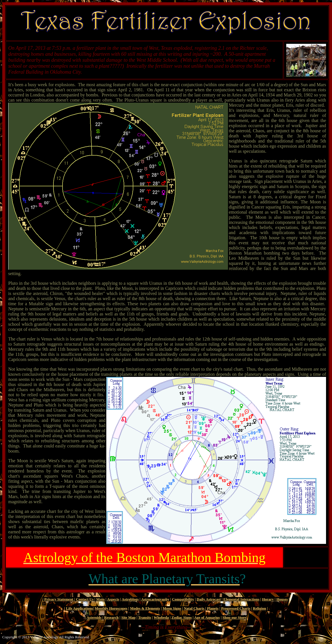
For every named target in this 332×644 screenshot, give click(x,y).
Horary (268, 599)
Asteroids (94, 617)
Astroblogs (130, 599)
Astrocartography (155, 599)
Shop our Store (234, 617)
